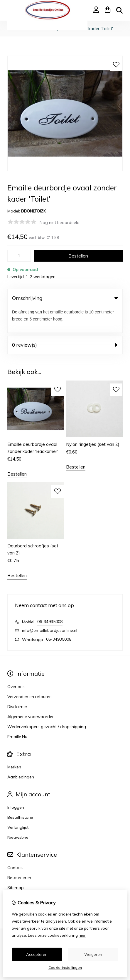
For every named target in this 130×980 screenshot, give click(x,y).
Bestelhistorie (20, 792)
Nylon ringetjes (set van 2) (93, 419)
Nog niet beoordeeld (60, 222)
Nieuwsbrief (19, 812)
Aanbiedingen (21, 751)
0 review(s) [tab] (65, 319)
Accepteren (37, 954)
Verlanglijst (18, 802)
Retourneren (19, 852)
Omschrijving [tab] (65, 298)
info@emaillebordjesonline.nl (50, 605)
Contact (15, 842)
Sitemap (16, 862)
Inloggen (16, 782)
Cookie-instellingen (65, 967)
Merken (14, 741)
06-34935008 (50, 596)
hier (82, 935)
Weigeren (93, 954)
